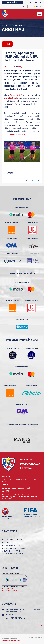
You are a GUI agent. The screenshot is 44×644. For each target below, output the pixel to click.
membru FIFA (29, 517)
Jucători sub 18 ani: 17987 (14, 554)
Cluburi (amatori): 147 (12, 545)
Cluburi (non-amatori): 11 (14, 551)
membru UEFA (7, 517)
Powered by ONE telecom (35, 637)
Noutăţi (14, 26)
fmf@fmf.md (11, 615)
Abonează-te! (12, 2)
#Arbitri (10, 173)
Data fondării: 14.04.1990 (13, 539)
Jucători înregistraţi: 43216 (15, 548)
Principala (6, 26)
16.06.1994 (39, 517)
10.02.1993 (5, 519)
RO (36, 7)
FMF (20, 26)
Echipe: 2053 (9, 542)
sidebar (7, 44)
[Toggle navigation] (40, 14)
